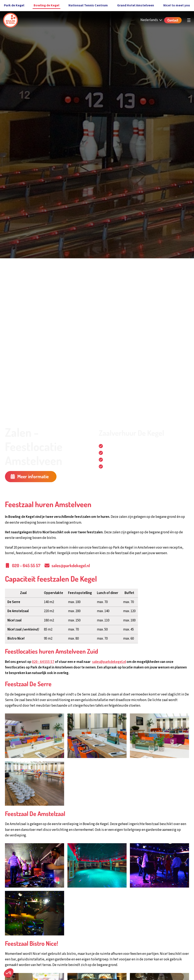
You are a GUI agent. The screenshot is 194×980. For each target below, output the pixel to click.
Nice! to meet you (177, 5)
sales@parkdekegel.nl (109, 662)
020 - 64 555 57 (43, 662)
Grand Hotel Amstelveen (136, 5)
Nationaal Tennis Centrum (88, 5)
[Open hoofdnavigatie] (189, 20)
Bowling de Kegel (46, 5)
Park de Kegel (14, 5)
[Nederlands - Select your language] (152, 20)
